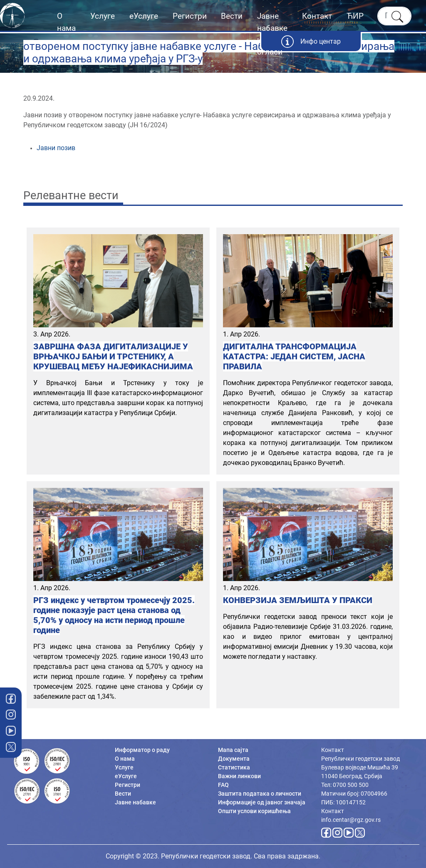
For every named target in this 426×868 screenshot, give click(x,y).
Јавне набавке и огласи (272, 34)
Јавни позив (56, 148)
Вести (232, 16)
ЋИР (355, 16)
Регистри (190, 16)
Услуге (103, 16)
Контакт (317, 16)
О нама (66, 22)
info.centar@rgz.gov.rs (351, 820)
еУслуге (144, 16)
